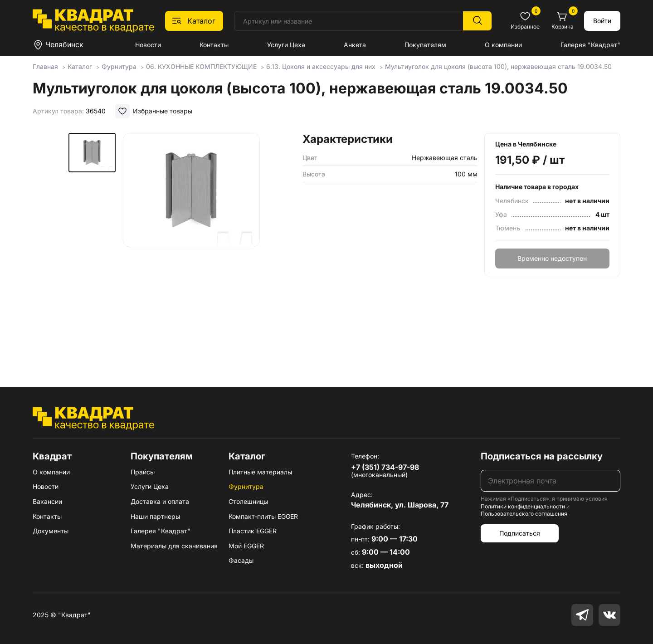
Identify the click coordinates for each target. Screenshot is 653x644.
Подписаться (520, 533)
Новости (148, 45)
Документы (51, 531)
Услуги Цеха (286, 45)
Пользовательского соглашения (524, 514)
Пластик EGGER (253, 531)
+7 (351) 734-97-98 (385, 467)
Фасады (241, 560)
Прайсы (143, 472)
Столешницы (248, 501)
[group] (191, 247)
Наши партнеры (155, 516)
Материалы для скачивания (174, 546)
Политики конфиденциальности (523, 506)
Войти (602, 21)
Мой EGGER (246, 546)
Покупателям (425, 45)
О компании (503, 45)
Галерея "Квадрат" (590, 45)
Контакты (214, 45)
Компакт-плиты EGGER (263, 516)
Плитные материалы (260, 472)
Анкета (355, 45)
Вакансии (47, 501)
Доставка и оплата (160, 501)
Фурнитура (246, 486)
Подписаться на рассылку (542, 456)
